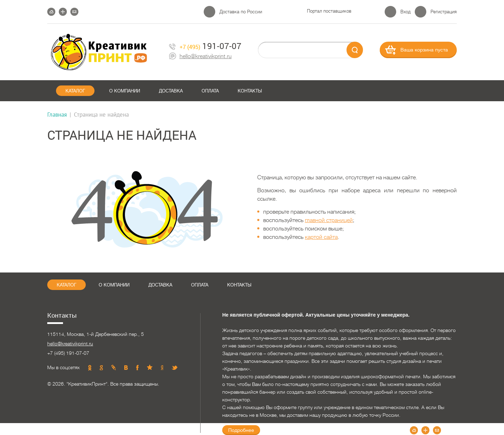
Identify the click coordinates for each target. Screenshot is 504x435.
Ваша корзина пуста (424, 50)
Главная (57, 114)
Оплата (210, 91)
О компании (125, 91)
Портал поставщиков (329, 11)
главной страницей (329, 220)
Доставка (171, 91)
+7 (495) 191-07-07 (68, 353)
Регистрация (444, 12)
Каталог (75, 91)
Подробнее (241, 430)
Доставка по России (241, 12)
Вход (405, 12)
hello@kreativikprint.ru (200, 57)
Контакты (250, 91)
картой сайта (321, 237)
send (355, 50)
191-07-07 (205, 46)
